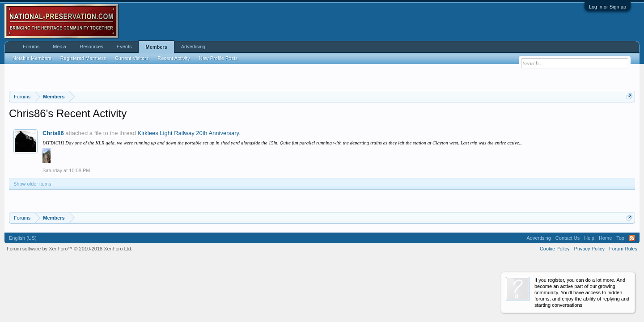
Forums (31, 47)
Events (124, 47)
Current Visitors (132, 58)
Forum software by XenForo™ (70, 249)
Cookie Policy (555, 249)
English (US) (23, 238)
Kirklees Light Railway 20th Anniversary (188, 133)
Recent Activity (174, 58)
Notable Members (32, 58)
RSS (632, 238)
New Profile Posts (218, 58)
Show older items (32, 184)
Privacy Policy (589, 249)
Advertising (193, 47)
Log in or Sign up (608, 7)
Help (589, 238)
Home (605, 238)
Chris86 (53, 133)
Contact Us (568, 238)
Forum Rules (623, 249)
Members (156, 47)
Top (620, 238)
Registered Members (83, 58)
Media (59, 47)
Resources (91, 47)
